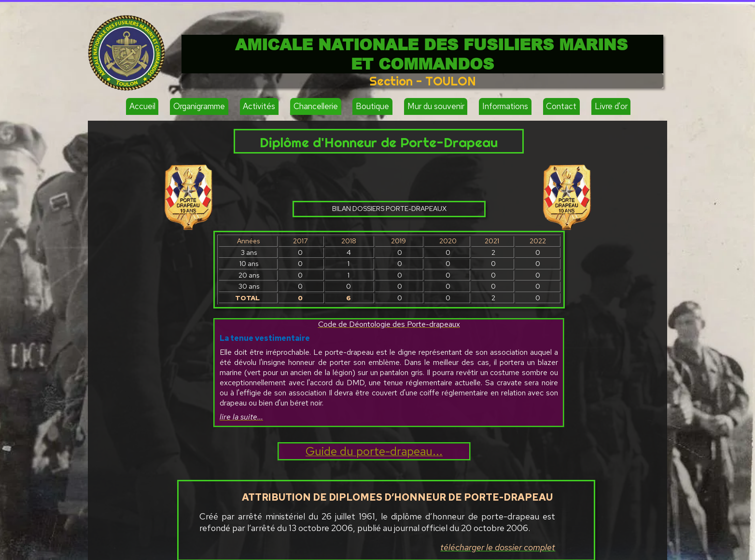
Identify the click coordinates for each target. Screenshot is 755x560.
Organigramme (199, 106)
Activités (259, 106)
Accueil (142, 106)
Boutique (372, 106)
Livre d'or (611, 106)
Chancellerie (316, 106)
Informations (505, 106)
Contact (561, 106)
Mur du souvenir (436, 106)
